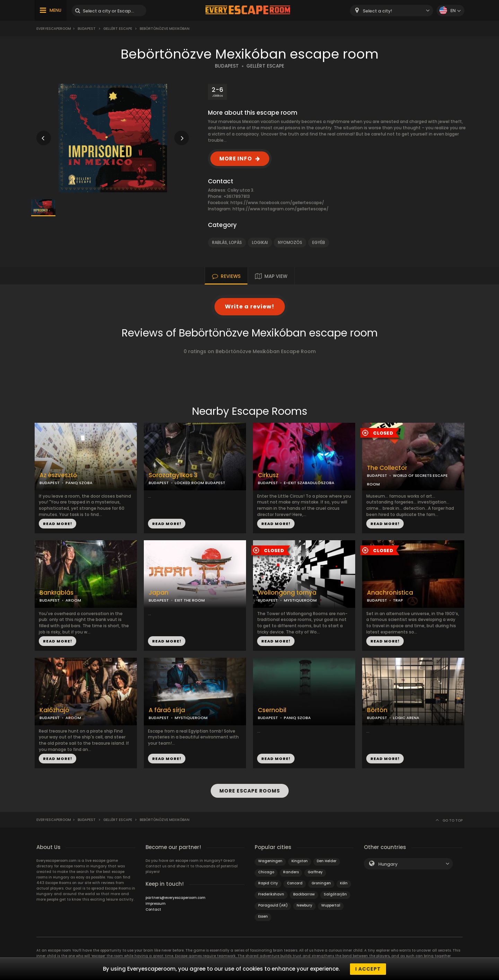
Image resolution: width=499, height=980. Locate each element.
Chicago (266, 872)
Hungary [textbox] (388, 864)
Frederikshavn (271, 894)
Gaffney (315, 872)
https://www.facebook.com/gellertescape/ (277, 203)
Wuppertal (331, 905)
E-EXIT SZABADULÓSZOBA (309, 483)
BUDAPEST (227, 66)
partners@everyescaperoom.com (176, 897)
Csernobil (272, 710)
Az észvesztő (58, 475)
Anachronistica (390, 593)
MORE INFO (236, 159)
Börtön (377, 710)
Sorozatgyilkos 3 (173, 475)
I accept (368, 969)
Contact (153, 909)
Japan (159, 593)
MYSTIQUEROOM (300, 600)
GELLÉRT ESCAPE (265, 66)
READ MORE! (58, 524)
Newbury (304, 905)
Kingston (300, 861)
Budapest (87, 29)
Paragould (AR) (273, 905)
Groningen (321, 883)
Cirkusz (268, 475)
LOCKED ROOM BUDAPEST (200, 483)
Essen (263, 916)
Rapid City (268, 883)
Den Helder (327, 861)
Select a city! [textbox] (377, 11)
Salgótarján (335, 894)
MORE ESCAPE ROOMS (250, 791)
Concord (295, 883)
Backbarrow (304, 894)
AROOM (73, 600)
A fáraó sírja (167, 710)
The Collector (387, 468)
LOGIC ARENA (406, 718)
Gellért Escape (118, 29)
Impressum (156, 903)
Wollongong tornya (287, 593)
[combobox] (392, 11)
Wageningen (270, 861)
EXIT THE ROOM (190, 600)
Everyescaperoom (54, 29)
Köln (344, 883)
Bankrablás (56, 593)
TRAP (398, 600)
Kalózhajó (54, 710)
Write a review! (250, 307)
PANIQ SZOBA (79, 483)
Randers (291, 872)
